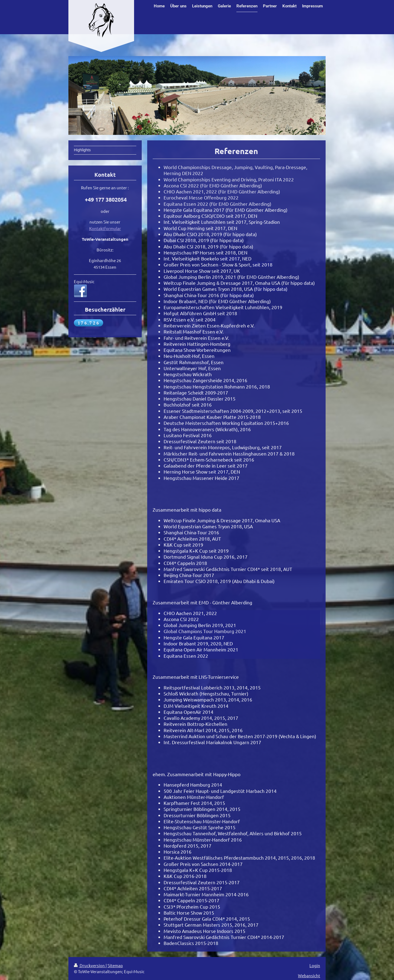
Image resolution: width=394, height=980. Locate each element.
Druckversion (90, 965)
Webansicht (309, 975)
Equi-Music (84, 281)
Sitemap (115, 965)
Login (315, 965)
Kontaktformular (105, 228)
